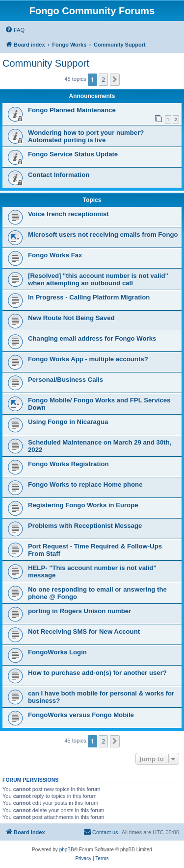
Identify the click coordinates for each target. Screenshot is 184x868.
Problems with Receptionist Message (85, 526)
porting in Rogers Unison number (79, 611)
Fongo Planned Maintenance (72, 110)
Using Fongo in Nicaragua (68, 422)
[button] (115, 79)
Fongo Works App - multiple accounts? (88, 359)
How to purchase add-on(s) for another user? (97, 673)
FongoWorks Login (57, 652)
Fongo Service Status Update (73, 154)
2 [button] (103, 79)
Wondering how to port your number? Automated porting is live (86, 136)
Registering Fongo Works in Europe (83, 505)
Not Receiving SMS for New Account (84, 632)
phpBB (67, 850)
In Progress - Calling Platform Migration (89, 297)
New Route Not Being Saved (71, 318)
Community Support (46, 63)
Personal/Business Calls (66, 380)
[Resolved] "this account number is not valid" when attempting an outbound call (98, 279)
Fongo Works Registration (68, 464)
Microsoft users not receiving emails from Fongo (103, 235)
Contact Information (59, 175)
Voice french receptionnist (68, 214)
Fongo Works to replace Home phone (85, 484)
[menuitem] (15, 30)
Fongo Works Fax (55, 255)
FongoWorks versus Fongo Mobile (81, 715)
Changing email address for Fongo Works (92, 338)
